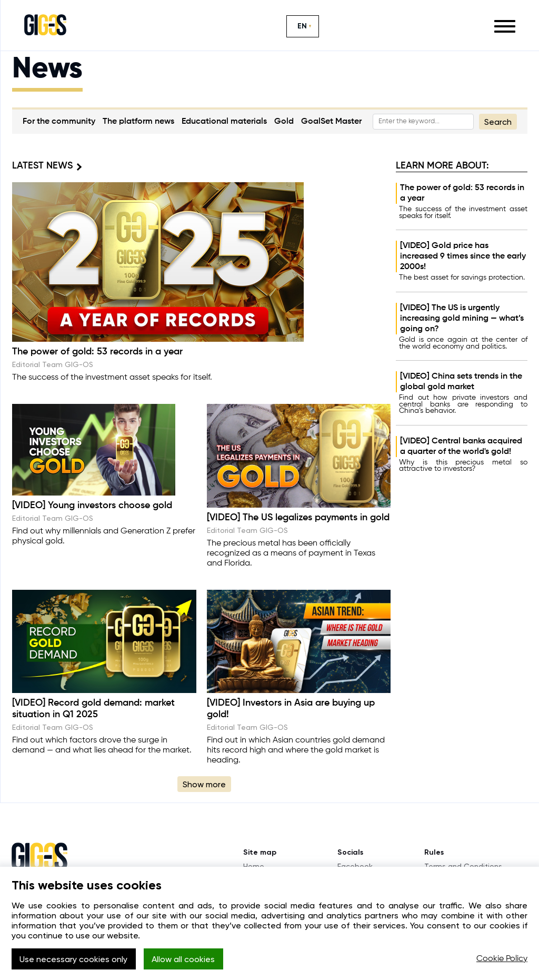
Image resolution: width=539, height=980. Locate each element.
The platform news (138, 122)
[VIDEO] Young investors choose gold (92, 506)
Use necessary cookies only (73, 959)
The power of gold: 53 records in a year (462, 193)
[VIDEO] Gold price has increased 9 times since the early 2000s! (463, 256)
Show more (204, 784)
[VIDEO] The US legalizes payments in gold (298, 518)
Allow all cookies (183, 959)
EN (302, 26)
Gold (284, 122)
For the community (59, 122)
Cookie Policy (502, 959)
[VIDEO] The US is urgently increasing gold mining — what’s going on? (462, 319)
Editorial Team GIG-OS (53, 364)
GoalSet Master (331, 122)
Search (498, 122)
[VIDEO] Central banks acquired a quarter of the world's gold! (461, 447)
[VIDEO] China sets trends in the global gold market (461, 382)
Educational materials (224, 122)
